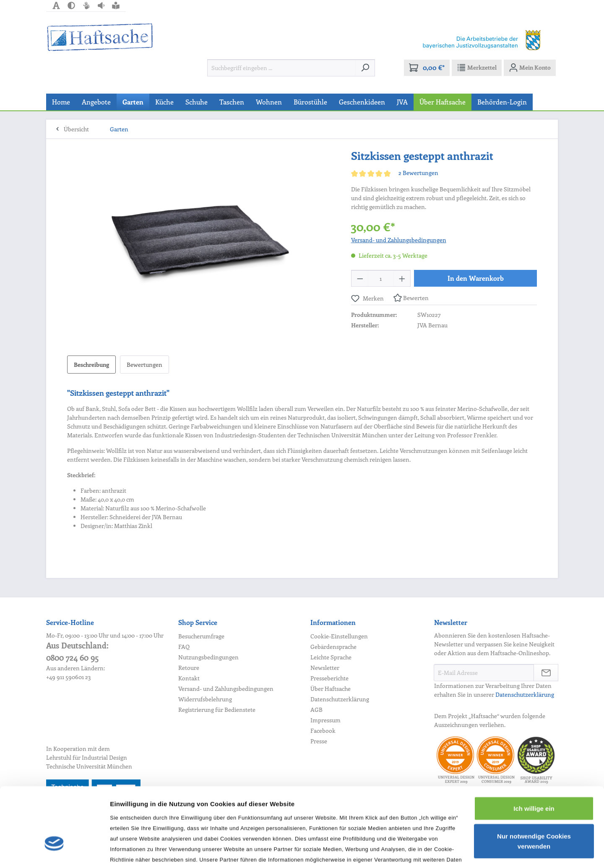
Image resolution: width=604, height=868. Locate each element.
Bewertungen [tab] (144, 365)
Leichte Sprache (331, 657)
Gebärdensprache (333, 647)
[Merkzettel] (477, 68)
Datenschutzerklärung (340, 699)
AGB (316, 710)
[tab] (91, 365)
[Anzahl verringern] (360, 278)
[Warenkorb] (427, 68)
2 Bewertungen (418, 173)
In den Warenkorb (476, 278)
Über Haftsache (331, 689)
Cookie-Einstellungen (339, 636)
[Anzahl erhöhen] (402, 278)
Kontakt (189, 678)
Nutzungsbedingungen (208, 657)
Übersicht (76, 129)
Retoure (189, 668)
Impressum (325, 720)
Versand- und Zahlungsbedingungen (399, 240)
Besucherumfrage (201, 636)
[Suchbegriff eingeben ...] (281, 68)
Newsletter (325, 668)
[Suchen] (365, 68)
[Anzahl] (381, 278)
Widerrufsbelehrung (205, 699)
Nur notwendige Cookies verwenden (534, 783)
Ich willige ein (534, 750)
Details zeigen (131, 851)
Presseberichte (329, 678)
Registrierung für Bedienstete (217, 710)
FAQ (184, 647)
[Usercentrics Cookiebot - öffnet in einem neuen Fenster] (54, 852)
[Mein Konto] (530, 68)
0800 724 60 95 (72, 658)
